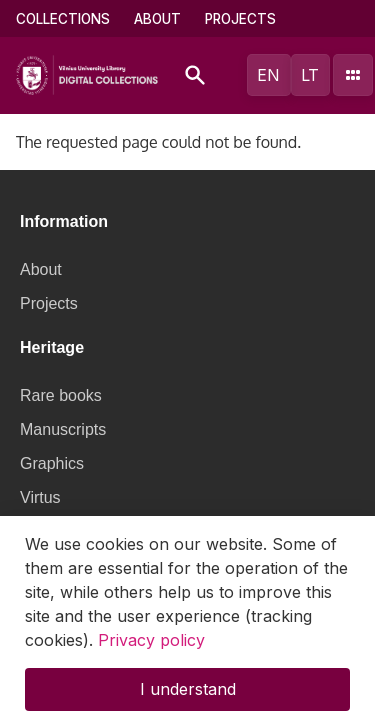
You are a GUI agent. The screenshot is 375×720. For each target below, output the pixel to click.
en (268, 75)
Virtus (40, 497)
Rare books (61, 395)
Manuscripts (63, 429)
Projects (240, 19)
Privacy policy (151, 652)
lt (310, 75)
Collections (63, 19)
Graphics (52, 463)
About (157, 19)
